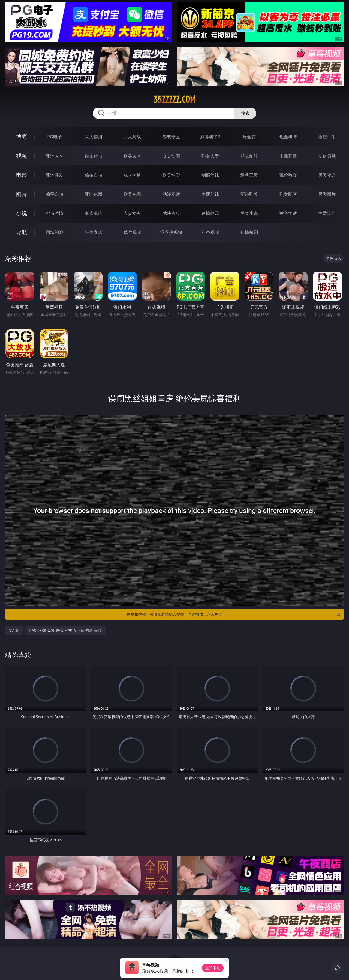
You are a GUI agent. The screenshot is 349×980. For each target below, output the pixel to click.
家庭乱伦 (94, 213)
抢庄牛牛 (327, 137)
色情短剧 (249, 232)
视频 (22, 156)
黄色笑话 (288, 213)
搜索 (245, 113)
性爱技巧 (327, 213)
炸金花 (249, 137)
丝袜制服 (249, 156)
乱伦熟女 (288, 175)
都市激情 (55, 213)
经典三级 (249, 175)
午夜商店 (94, 232)
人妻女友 (132, 213)
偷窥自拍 (55, 194)
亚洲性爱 (55, 175)
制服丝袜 (210, 175)
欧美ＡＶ (132, 156)
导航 (22, 232)
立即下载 (213, 968)
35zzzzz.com (174, 99)
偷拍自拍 (94, 175)
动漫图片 (171, 194)
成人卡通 (132, 175)
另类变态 (327, 175)
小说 (22, 213)
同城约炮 (55, 232)
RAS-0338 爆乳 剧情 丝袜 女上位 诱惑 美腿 (65, 630)
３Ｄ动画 (171, 156)
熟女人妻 (210, 156)
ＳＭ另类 (327, 156)
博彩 (22, 137)
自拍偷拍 (94, 156)
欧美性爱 (171, 175)
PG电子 (54, 137)
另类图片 (327, 194)
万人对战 (132, 137)
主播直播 (288, 156)
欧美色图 (132, 194)
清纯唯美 (249, 194)
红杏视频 (210, 232)
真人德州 (94, 137)
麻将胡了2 (210, 137)
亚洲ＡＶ (55, 156)
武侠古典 (171, 213)
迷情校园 (210, 213)
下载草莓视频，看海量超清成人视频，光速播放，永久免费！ (232, 614)
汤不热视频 (171, 232)
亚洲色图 (94, 194)
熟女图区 (288, 194)
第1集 (14, 630)
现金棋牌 (288, 137)
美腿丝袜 (210, 194)
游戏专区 (171, 137)
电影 (22, 175)
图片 (22, 194)
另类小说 (249, 213)
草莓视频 (132, 232)
